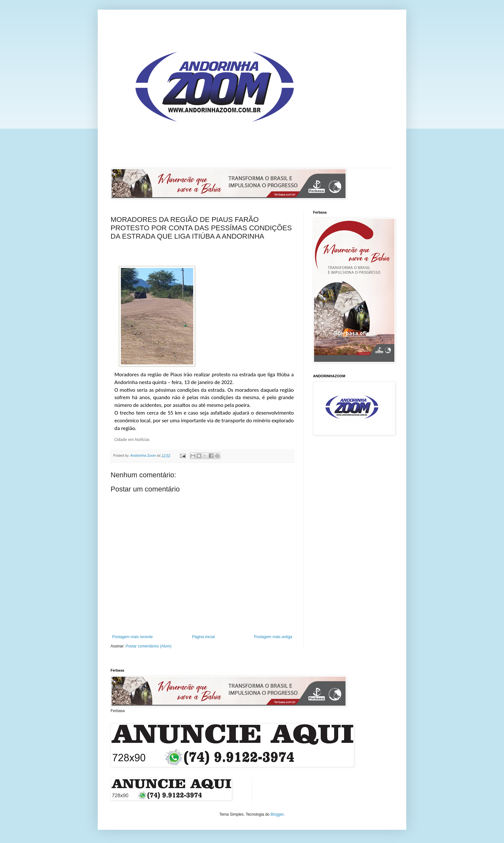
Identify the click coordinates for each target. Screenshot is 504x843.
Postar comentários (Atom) (149, 646)
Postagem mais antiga (273, 637)
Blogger (277, 814)
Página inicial (203, 637)
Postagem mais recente (132, 637)
